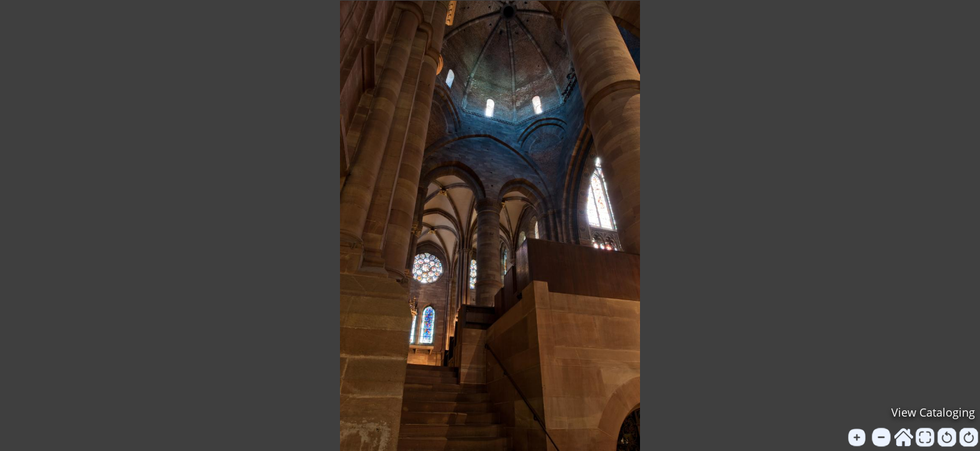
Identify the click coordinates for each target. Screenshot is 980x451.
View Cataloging (933, 412)
